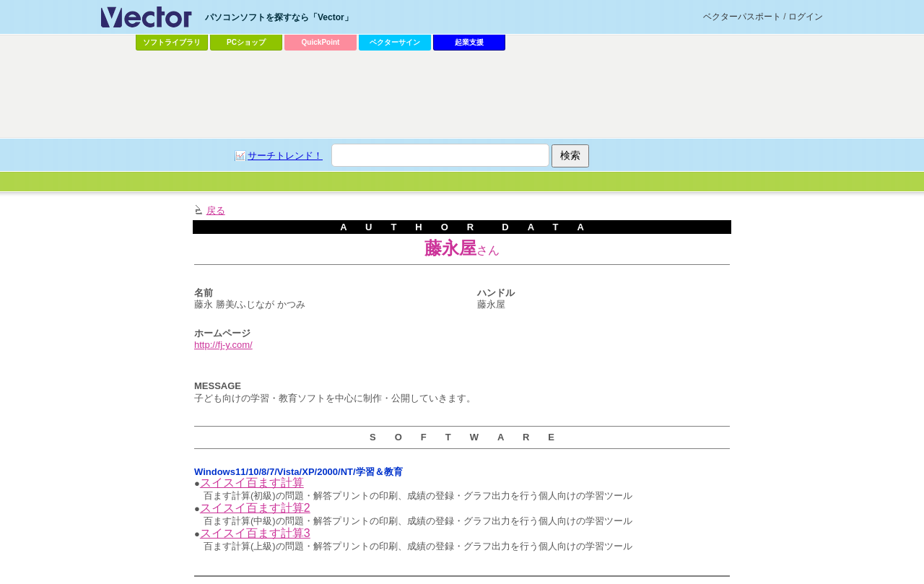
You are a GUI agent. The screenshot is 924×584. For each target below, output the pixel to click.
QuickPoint (321, 42)
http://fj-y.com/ (223, 345)
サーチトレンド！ (285, 156)
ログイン (806, 17)
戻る (216, 210)
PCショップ (246, 42)
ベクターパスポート (742, 17)
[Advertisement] (462, 95)
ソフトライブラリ (172, 42)
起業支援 (469, 42)
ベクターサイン (395, 42)
